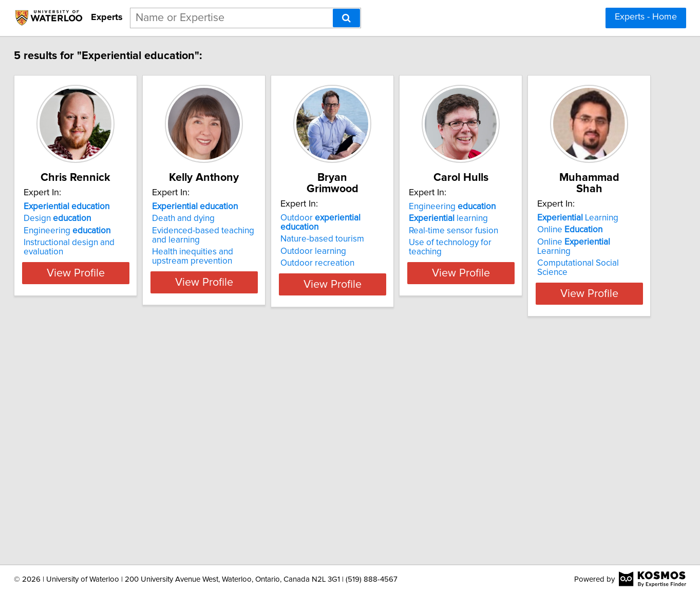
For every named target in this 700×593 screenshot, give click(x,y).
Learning (92, 442)
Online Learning (106, 466)
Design (86, 218)
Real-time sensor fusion (559, 231)
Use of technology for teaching (573, 243)
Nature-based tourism (402, 218)
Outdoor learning (393, 231)
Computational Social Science (109, 478)
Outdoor (420, 207)
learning (554, 218)
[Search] (346, 18)
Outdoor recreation (397, 243)
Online (84, 454)
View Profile (116, 282)
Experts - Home (646, 17)
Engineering (95, 231)
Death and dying (237, 218)
